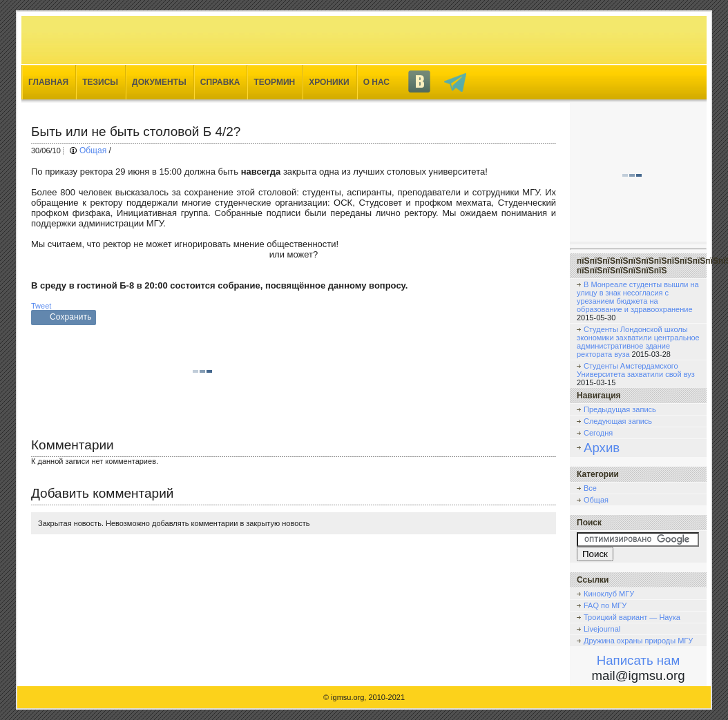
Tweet (41, 306)
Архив (602, 448)
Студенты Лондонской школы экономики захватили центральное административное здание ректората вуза (638, 342)
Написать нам (639, 660)
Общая (93, 150)
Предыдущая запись (620, 409)
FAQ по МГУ (605, 605)
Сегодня (598, 433)
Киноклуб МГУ (609, 594)
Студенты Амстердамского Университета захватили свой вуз (636, 370)
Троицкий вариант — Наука (632, 617)
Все (590, 488)
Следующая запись (618, 421)
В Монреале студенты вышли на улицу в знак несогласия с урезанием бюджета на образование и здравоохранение (638, 297)
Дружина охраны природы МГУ (638, 641)
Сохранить (71, 317)
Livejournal (602, 629)
